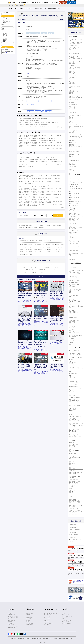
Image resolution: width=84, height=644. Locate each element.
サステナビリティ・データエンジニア (76, 369)
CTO (70, 375)
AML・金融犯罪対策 (73, 336)
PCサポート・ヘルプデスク (74, 402)
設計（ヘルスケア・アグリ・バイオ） (76, 494)
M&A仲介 (71, 234)
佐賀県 (39, 252)
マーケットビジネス (74, 125)
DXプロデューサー (73, 361)
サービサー (71, 168)
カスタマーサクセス (73, 395)
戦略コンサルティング (75, 194)
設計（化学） (72, 493)
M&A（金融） (72, 55)
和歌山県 (35, 249)
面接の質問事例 (11, 620)
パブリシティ (64, 619)
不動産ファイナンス (73, 88)
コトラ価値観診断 (48, 615)
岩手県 (30, 245)
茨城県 (53, 245)
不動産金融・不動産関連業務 (76, 86)
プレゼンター (72, 81)
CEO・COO (71, 340)
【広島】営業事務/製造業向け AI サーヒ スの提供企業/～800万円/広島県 (33, 124)
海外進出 (72, 343)
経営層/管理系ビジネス (31, 617)
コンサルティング (30, 111)
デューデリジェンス (33, 270)
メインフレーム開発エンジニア (75, 420)
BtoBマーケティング (73, 300)
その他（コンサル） (74, 258)
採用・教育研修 (72, 321)
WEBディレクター (72, 412)
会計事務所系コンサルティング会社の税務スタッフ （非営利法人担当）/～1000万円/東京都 (37, 140)
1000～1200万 (4, 34)
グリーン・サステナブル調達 (74, 503)
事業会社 (42, 228)
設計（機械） (72, 492)
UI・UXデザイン (72, 414)
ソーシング (41, 267)
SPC (45, 270)
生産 (71, 496)
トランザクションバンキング (74, 139)
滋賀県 (26, 249)
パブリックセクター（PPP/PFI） (75, 43)
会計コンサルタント (73, 226)
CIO (70, 376)
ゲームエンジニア (72, 438)
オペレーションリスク (73, 110)
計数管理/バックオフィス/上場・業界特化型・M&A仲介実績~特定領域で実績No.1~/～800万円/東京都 (39, 126)
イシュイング (72, 163)
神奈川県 (26, 241)
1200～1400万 (4, 36)
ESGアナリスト (72, 50)
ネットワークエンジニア (74, 434)
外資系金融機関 (30, 225)
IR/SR (70, 298)
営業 (70, 460)
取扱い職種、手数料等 (48, 639)
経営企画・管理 (73, 374)
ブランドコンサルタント (74, 248)
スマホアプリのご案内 (13, 626)
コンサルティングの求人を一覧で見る (56, 168)
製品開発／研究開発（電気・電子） (76, 473)
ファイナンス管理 (74, 283)
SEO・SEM (71, 413)
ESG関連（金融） (74, 46)
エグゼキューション (33, 267)
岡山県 (50, 249)
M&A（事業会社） (72, 314)
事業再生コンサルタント (74, 203)
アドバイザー (21, 270)
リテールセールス (72, 148)
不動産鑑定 (71, 93)
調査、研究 (71, 252)
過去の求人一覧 (11, 627)
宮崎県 (58, 252)
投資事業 (72, 66)
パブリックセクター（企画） (76, 267)
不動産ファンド (72, 72)
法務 (70, 330)
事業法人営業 (72, 145)
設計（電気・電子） (73, 490)
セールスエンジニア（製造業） (75, 510)
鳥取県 (40, 249)
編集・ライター (72, 461)
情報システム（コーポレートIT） (75, 399)
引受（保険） (72, 118)
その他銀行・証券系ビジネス (76, 151)
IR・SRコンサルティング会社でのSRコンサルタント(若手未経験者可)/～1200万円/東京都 (37, 138)
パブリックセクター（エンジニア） (76, 356)
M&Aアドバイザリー (73, 233)
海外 (31, 254)
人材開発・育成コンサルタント (75, 221)
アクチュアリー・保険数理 (74, 114)
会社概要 (64, 613)
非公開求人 (8, 19)
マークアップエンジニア (74, 407)
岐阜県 (49, 247)
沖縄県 (27, 254)
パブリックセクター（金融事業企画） (76, 42)
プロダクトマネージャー (74, 313)
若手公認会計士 (29, 622)
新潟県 (26, 247)
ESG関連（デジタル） (75, 367)
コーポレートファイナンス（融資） (76, 137)
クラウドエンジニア (73, 428)
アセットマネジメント (73, 90)
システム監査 (72, 329)
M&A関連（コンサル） (75, 231)
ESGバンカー (72, 51)
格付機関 (71, 170)
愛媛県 (30, 252)
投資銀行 (41, 270)
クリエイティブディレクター (74, 458)
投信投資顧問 (73, 76)
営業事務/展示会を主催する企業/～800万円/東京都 (29, 120)
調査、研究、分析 (74, 250)
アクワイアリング (72, 162)
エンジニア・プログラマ (75, 417)
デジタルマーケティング (74, 409)
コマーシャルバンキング (75, 135)
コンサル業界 (29, 616)
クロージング (40, 272)
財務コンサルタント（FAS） (74, 225)
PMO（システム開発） (73, 384)
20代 (3, 21)
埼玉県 (31, 241)
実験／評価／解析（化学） (74, 484)
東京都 (28, 73)
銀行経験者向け (29, 625)
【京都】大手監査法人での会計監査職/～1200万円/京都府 (30, 156)
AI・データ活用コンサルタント (75, 214)
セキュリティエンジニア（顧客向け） (76, 437)
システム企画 (72, 379)
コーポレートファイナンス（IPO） (75, 61)
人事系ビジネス (73, 317)
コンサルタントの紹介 (13, 617)
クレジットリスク (72, 108)
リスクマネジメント (74, 105)
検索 (58, 216)
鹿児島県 (22, 254)
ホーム (10, 613)
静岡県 (53, 247)
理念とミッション (65, 615)
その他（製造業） (72, 506)
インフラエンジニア (73, 433)
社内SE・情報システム (75, 398)
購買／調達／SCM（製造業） (74, 500)
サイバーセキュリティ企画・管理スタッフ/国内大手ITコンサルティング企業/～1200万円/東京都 (38, 160)
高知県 (35, 252)
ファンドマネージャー (73, 78)
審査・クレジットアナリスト (74, 140)
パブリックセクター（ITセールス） (76, 357)
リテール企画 (72, 158)
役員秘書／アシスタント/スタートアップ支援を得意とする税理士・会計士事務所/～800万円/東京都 (39, 122)
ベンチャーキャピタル (73, 74)
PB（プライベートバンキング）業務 (76, 147)
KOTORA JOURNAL (48, 623)
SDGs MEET (47, 625)
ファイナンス (57, 270)
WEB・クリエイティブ (75, 405)
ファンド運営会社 (57, 225)
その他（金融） (73, 167)
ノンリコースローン (32, 272)
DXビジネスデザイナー (73, 362)
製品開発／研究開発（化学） (74, 475)
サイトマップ (62, 639)
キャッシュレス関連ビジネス (76, 160)
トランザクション (22, 272)
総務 (70, 304)
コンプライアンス (72, 332)
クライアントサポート (73, 311)
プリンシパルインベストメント (75, 68)
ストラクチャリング (23, 267)
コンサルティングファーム (32, 104)
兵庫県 (62, 247)
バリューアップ (38, 111)
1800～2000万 (4, 39)
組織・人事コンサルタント (74, 218)
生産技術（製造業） (73, 499)
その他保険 (71, 122)
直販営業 (71, 121)
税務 (70, 292)
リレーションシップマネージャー (75, 138)
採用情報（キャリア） (66, 620)
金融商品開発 (72, 133)
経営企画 (71, 297)
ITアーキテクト (72, 212)
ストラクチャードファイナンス (75, 62)
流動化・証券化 (72, 64)
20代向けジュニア (30, 623)
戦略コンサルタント (73, 195)
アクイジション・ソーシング (74, 89)
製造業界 (28, 620)
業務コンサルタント (73, 199)
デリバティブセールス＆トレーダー (76, 130)
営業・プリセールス (74, 386)
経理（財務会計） (72, 287)
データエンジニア (72, 432)
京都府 (21, 249)
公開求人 (4, 19)
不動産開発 (71, 94)
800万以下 (4, 32)
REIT (27, 270)
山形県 (44, 245)
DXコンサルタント (73, 213)
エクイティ (50, 270)
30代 (6, 21)
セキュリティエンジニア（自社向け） (76, 335)
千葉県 (36, 241)
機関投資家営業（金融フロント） (75, 149)
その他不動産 (72, 102)
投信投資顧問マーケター (74, 84)
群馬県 (62, 245)
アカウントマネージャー (74, 392)
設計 (71, 489)
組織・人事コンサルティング (76, 217)
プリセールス (72, 391)
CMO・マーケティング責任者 (75, 302)
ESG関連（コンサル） (75, 185)
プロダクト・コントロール (74, 290)
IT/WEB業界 (29, 619)
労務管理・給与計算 (73, 323)
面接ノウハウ (11, 619)
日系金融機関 (22, 225)
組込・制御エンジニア (73, 439)
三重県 (58, 247)
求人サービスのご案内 (13, 616)
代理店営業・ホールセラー (74, 120)
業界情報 (10, 623)
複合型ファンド (72, 71)
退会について (69, 639)
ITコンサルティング (74, 205)
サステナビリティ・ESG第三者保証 (76, 189)
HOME (9, 8)
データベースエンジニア (74, 431)
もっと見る (61, 208)
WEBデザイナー (72, 411)
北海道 (21, 245)
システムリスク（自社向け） (74, 334)
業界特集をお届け (30, 613)
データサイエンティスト (74, 444)
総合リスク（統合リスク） (74, 106)
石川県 (39, 247)
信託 (70, 153)
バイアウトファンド (44, 265)
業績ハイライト (65, 617)
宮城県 (35, 245)
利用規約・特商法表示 (37, 639)
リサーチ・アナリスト (73, 131)
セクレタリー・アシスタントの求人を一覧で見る (54, 128)
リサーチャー (72, 256)
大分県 (53, 252)
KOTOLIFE (46, 620)
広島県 (54, 249)
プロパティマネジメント (74, 91)
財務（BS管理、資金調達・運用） (75, 289)
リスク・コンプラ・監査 (75, 326)
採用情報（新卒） (65, 622)
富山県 (35, 247)
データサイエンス (74, 443)
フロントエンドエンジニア (74, 421)
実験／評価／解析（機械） (74, 483)
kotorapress (46, 622)
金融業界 (28, 615)
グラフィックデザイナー (74, 455)
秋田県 (39, 245)
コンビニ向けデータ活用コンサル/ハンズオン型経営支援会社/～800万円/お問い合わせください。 (38, 158)
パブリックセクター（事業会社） (75, 269)
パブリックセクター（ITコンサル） (76, 182)
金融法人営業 (72, 144)
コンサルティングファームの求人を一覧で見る (54, 149)
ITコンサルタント (72, 207)
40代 (9, 21)
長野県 (30, 247)
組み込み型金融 (72, 164)
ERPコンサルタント (73, 208)
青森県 (26, 245)
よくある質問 (11, 625)
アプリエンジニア (72, 440)
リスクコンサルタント (73, 238)
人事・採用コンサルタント (74, 220)
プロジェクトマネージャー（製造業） (76, 505)
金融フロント (73, 143)
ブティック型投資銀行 (39, 225)
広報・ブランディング (73, 464)
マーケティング (72, 299)
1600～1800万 (4, 38)
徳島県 (21, 252)
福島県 (49, 245)
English (75, 1)
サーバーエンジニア (73, 435)
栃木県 (58, 245)
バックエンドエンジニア (74, 422)
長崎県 (44, 252)
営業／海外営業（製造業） (74, 514)
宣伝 (70, 462)
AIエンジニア (72, 365)
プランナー (71, 459)
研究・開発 (72, 471)
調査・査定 (71, 119)
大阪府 (45, 241)
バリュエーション (57, 265)
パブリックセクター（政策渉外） (75, 273)
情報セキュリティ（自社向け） (75, 333)
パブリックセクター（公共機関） (75, 274)
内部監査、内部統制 (73, 328)
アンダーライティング (55, 267)
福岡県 (50, 241)
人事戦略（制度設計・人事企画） (75, 320)
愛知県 (40, 241)
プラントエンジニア (73, 504)
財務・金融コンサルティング (76, 223)
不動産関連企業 (22, 228)
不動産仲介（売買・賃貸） (74, 100)
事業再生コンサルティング (76, 201)
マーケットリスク (72, 109)
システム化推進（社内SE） (74, 401)
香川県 (26, 252)
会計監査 (71, 293)
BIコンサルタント (72, 211)
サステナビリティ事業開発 (74, 280)
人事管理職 (71, 319)
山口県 (59, 249)
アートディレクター (73, 456)
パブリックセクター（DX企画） (75, 354)
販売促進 (71, 465)
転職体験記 (11, 622)
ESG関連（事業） (74, 276)
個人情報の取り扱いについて (24, 639)
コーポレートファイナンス (24, 265)
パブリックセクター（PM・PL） (75, 355)
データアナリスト (72, 447)
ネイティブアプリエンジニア (74, 429)
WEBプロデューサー (73, 408)
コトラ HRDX (47, 619)
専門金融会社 (49, 225)
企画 (70, 303)
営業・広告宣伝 (73, 453)
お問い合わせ (14, 639)
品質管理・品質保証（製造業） (75, 502)
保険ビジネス (73, 112)
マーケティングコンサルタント (75, 247)
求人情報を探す (15, 8)
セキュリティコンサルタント (74, 241)
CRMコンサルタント (73, 210)
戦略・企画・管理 (74, 295)
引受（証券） (72, 157)
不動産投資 (47, 267)
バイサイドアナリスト (73, 80)
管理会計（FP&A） (73, 288)
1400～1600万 (4, 37)
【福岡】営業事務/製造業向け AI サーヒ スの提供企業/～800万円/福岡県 (33, 119)
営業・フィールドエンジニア (76, 509)
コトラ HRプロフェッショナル (50, 613)
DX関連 (72, 360)
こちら (7, 53)
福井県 (44, 247)
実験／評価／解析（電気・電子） (75, 481)
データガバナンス (72, 445)
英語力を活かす (48, 111)
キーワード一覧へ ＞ (41, 276)
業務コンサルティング (75, 198)
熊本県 (49, 252)
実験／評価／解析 (74, 480)
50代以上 (4, 23)
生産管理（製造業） (73, 498)
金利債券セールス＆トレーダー (75, 129)
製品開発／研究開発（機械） (74, 474)
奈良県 (30, 249)
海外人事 (71, 324)
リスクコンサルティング (75, 236)
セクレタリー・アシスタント (26, 8)
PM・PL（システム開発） (74, 383)
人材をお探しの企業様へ (68, 1)
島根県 (45, 249)
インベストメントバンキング (76, 53)
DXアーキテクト (72, 364)
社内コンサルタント (73, 378)
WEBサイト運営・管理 (73, 403)
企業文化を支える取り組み (67, 616)
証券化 (51, 265)
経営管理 (72, 339)
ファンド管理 (72, 83)
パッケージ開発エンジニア (74, 418)
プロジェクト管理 (74, 381)
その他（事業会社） (73, 315)
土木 (70, 101)
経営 (43, 111)
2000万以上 (4, 41)
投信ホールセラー (72, 79)
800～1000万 (4, 33)
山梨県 (21, 247)
